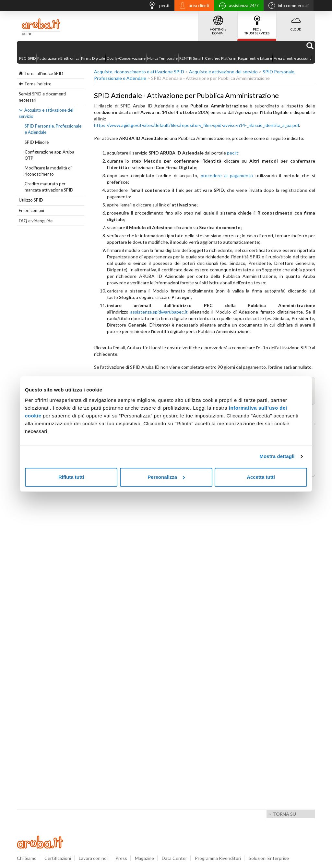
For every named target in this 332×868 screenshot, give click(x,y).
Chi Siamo (27, 858)
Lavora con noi (93, 858)
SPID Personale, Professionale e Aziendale (53, 129)
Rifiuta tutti (71, 477)
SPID (32, 58)
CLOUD (296, 21)
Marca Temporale (162, 58)
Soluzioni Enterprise (269, 858)
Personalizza (166, 477)
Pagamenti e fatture (255, 58)
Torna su (285, 814)
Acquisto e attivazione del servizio (46, 113)
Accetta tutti (261, 477)
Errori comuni (31, 210)
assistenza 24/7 (237, 6)
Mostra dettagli (277, 456)
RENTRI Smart (191, 58)
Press (121, 858)
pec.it (157, 6)
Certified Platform (221, 58)
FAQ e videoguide (36, 221)
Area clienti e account (292, 58)
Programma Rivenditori (218, 858)
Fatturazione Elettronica (58, 58)
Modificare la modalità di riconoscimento (48, 171)
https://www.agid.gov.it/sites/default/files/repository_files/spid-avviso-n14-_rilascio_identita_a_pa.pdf (196, 125)
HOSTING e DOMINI (218, 23)
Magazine (144, 858)
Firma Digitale (93, 58)
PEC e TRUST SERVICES (257, 23)
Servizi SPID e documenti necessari (42, 97)
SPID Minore (37, 142)
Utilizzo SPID (31, 200)
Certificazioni (58, 858)
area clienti (193, 6)
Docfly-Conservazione (126, 58)
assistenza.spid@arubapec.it (159, 312)
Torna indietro (38, 84)
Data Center (174, 858)
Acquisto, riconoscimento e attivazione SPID (139, 72)
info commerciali (287, 6)
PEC (23, 58)
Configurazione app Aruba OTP (49, 155)
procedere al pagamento (227, 175)
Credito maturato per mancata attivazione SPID (49, 187)
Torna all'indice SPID (44, 73)
